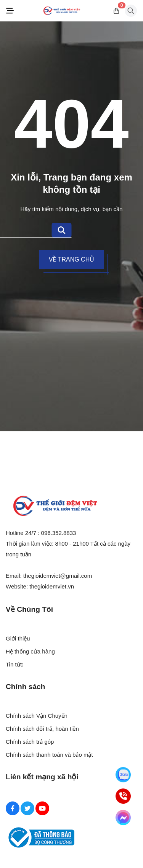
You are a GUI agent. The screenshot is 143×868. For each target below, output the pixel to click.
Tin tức (14, 664)
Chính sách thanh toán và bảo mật (49, 755)
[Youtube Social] (42, 808)
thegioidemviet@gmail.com (58, 576)
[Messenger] (123, 818)
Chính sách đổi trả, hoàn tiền (42, 729)
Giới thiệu (18, 638)
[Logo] (62, 11)
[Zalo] (123, 775)
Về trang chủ (71, 259)
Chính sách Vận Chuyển (37, 716)
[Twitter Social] (27, 808)
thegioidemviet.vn (52, 586)
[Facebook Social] (13, 808)
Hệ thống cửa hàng (30, 651)
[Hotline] (123, 796)
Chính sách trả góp (30, 742)
